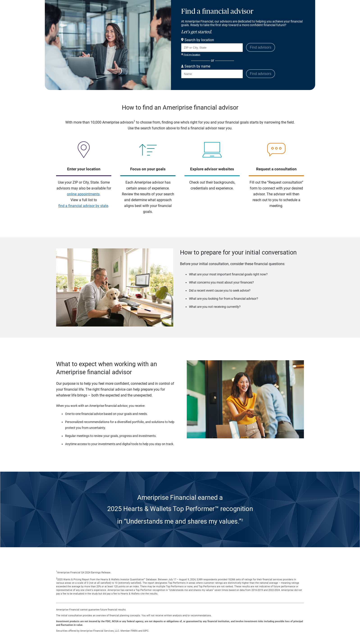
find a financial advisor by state (83, 206)
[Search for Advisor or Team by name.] (212, 74)
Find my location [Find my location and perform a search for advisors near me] (191, 54)
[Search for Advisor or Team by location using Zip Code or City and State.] (212, 48)
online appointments (83, 194)
